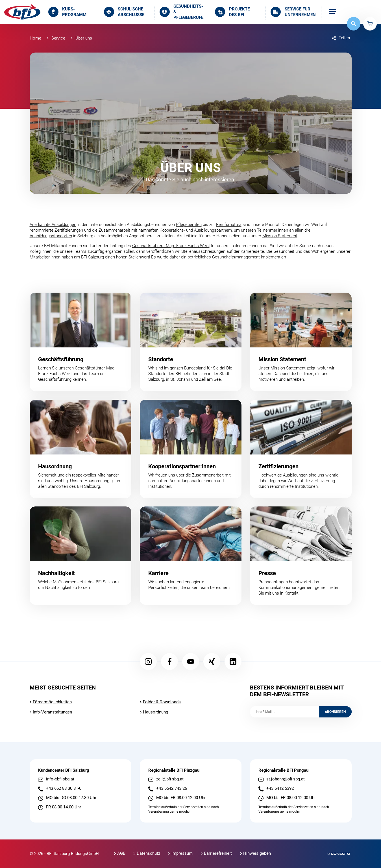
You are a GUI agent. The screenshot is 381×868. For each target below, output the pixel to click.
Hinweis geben (257, 853)
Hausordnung (155, 712)
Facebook (169, 662)
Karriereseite (252, 251)
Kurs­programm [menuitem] (67, 12)
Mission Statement (280, 236)
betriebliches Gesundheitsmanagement (224, 257)
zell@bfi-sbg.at (170, 779)
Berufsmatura (229, 225)
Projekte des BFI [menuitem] (232, 12)
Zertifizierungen (69, 230)
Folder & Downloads (162, 702)
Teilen (344, 38)
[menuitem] (333, 12)
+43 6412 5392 (280, 788)
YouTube (191, 662)
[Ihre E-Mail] (284, 712)
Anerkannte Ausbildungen (53, 225)
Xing (212, 662)
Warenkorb (370, 24)
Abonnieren (335, 712)
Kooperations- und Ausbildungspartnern (196, 230)
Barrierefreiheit (218, 853)
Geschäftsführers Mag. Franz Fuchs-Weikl (171, 246)
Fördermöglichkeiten (52, 702)
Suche (354, 24)
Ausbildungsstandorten (51, 236)
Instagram (148, 662)
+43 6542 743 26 (172, 788)
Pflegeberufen (189, 225)
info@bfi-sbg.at (60, 779)
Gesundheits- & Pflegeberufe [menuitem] (181, 12)
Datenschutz (148, 853)
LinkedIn (233, 662)
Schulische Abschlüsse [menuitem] (124, 12)
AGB (121, 853)
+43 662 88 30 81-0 (64, 788)
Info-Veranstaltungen (52, 712)
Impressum (182, 853)
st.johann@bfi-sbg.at (286, 779)
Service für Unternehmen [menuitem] (293, 12)
